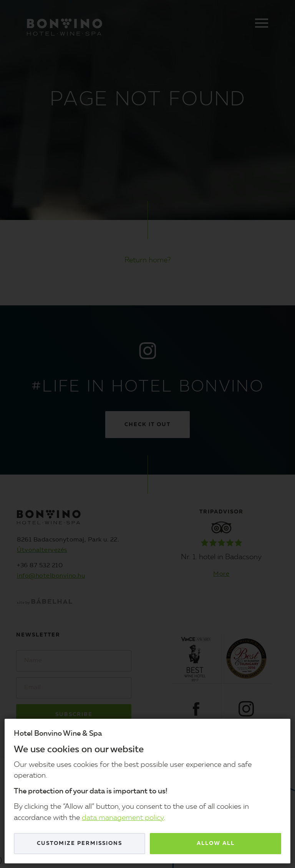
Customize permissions (80, 843)
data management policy (123, 818)
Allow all (216, 843)
